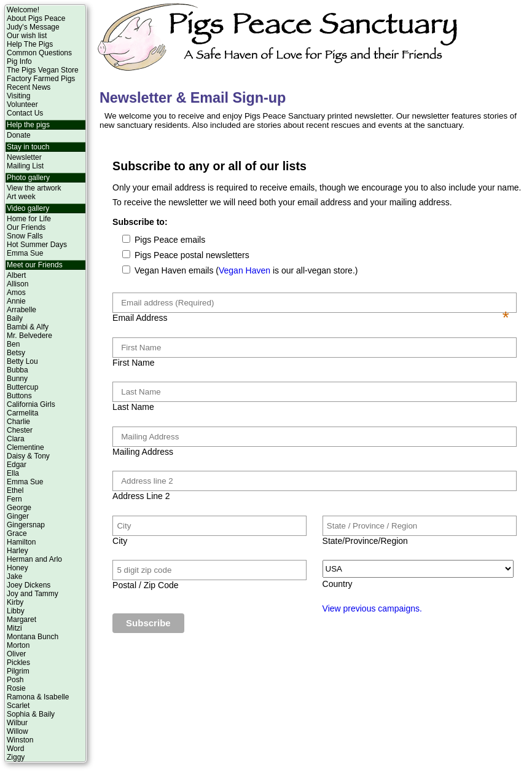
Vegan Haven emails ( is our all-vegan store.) (245, 270)
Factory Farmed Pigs (41, 79)
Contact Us (25, 113)
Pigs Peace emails (169, 240)
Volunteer (22, 104)
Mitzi (14, 628)
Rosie (16, 688)
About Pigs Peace (36, 18)
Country (338, 584)
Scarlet (18, 706)
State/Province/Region (365, 541)
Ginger (18, 516)
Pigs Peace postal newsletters (191, 255)
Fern (14, 499)
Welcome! (23, 10)
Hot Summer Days (37, 245)
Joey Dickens (29, 585)
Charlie (18, 422)
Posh (15, 680)
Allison (18, 284)
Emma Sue (25, 253)
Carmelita (22, 413)
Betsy (16, 353)
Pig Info (19, 61)
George (19, 508)
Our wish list (27, 36)
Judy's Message (33, 27)
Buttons (19, 396)
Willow (18, 731)
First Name (133, 363)
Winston (20, 740)
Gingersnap (26, 525)
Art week (21, 197)
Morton (18, 645)
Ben (13, 344)
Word (15, 749)
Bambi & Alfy (28, 327)
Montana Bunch (33, 637)
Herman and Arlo (34, 559)
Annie (16, 301)
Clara (16, 439)
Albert (16, 275)
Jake (14, 576)
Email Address (311, 318)
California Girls (31, 404)
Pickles (18, 663)
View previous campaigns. (372, 608)
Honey (18, 568)
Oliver (16, 654)
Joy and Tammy (33, 594)
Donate (19, 135)
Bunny (17, 379)
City (120, 541)
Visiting (18, 96)
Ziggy (16, 757)
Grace (17, 533)
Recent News (29, 87)
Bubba (18, 370)
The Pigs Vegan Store (43, 70)
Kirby (15, 602)
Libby (16, 611)
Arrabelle (22, 310)
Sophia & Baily (31, 714)
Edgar (17, 465)
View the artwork (34, 188)
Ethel (15, 490)
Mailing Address (143, 452)
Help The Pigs (30, 44)
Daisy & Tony (28, 456)
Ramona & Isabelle (38, 697)
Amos (16, 293)
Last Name (133, 407)
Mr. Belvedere (29, 336)
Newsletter (24, 157)
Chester (20, 430)
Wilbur (17, 723)
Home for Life (29, 219)
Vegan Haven (244, 270)
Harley (18, 551)
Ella (13, 473)
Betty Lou (22, 361)
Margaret (22, 620)
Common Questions (39, 53)
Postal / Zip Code (145, 585)
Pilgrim (18, 671)
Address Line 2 (141, 496)
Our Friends (26, 227)
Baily (15, 318)
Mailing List (25, 166)
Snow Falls (25, 236)
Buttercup (22, 387)
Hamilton (21, 542)
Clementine (25, 447)
